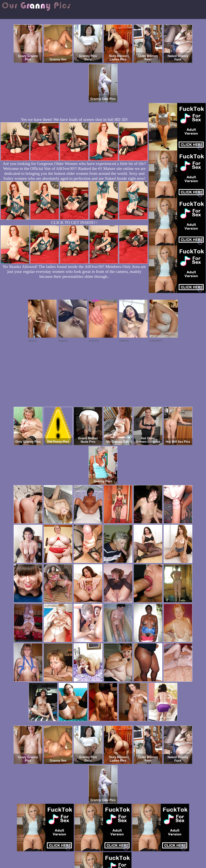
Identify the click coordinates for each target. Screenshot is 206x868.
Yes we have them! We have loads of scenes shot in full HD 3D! (74, 119)
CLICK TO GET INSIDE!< (74, 222)
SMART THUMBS (110, 852)
